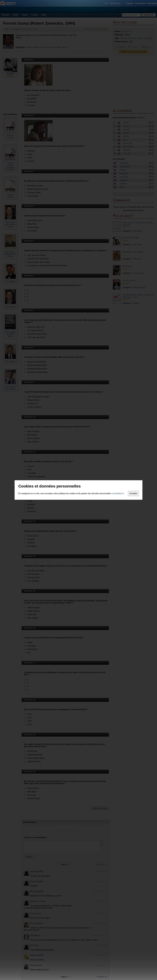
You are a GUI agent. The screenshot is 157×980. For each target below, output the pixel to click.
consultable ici (118, 493)
